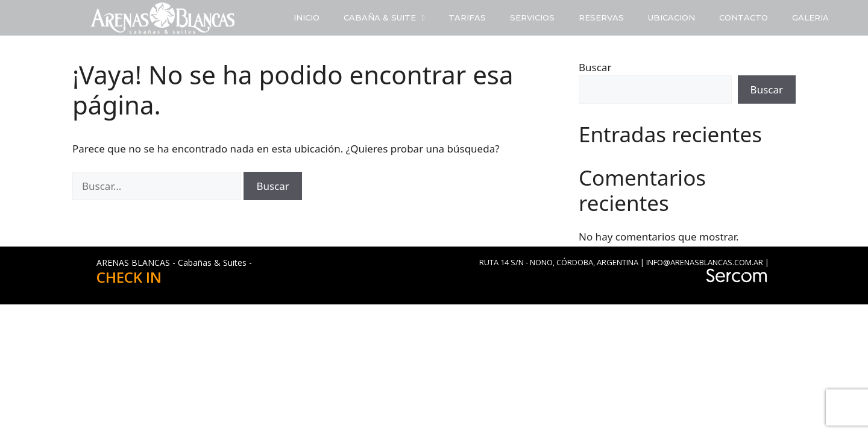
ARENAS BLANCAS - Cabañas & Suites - (174, 263)
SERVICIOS (532, 17)
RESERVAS (601, 17)
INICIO (307, 17)
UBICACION (671, 17)
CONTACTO (744, 17)
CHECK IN (129, 277)
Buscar (595, 67)
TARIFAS (467, 17)
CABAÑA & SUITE (384, 18)
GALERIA (810, 17)
